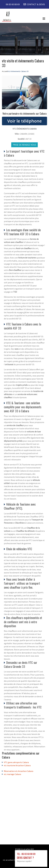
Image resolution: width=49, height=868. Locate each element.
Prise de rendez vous (25, 145)
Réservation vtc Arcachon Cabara (18, 771)
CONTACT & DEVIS (36, 4)
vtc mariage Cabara (12, 774)
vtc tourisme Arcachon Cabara (17, 765)
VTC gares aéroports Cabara (16, 762)
